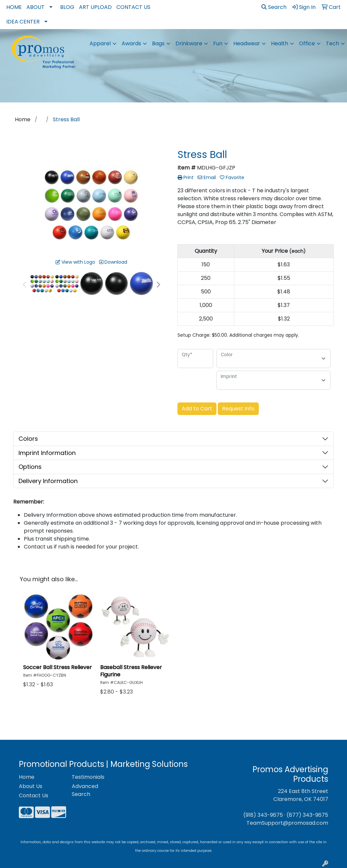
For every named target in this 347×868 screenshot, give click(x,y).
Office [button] (307, 43)
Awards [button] (131, 43)
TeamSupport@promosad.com (287, 823)
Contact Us (133, 7)
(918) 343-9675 (263, 815)
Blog (67, 7)
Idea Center (23, 22)
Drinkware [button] (189, 43)
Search (274, 7)
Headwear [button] (247, 43)
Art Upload (95, 7)
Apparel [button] (100, 43)
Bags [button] (158, 43)
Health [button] (280, 43)
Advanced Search (85, 790)
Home (14, 7)
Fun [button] (218, 43)
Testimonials (88, 777)
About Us (31, 786)
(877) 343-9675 (307, 815)
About (36, 7)
